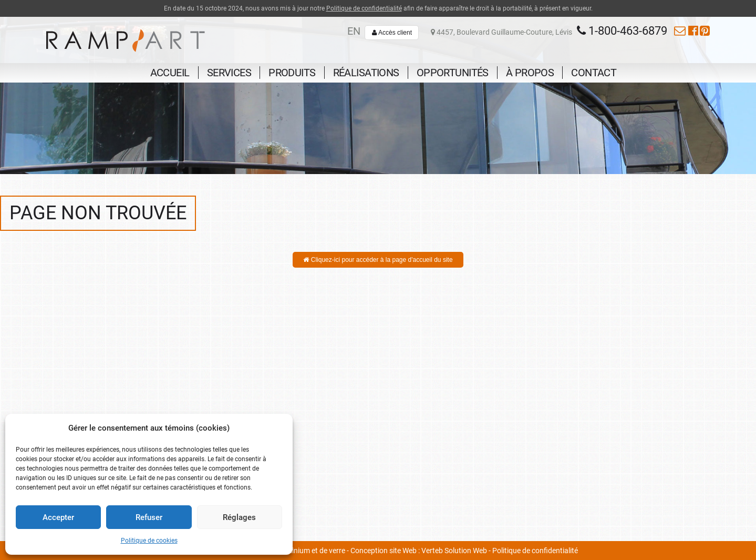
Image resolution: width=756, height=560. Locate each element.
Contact (594, 73)
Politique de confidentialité (364, 8)
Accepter (58, 517)
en (354, 31)
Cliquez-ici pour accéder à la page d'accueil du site (378, 260)
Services (229, 73)
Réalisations (366, 73)
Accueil (170, 73)
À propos (530, 73)
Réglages (239, 517)
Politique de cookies (149, 541)
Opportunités (453, 73)
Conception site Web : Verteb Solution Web (419, 551)
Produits (292, 73)
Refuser (149, 517)
